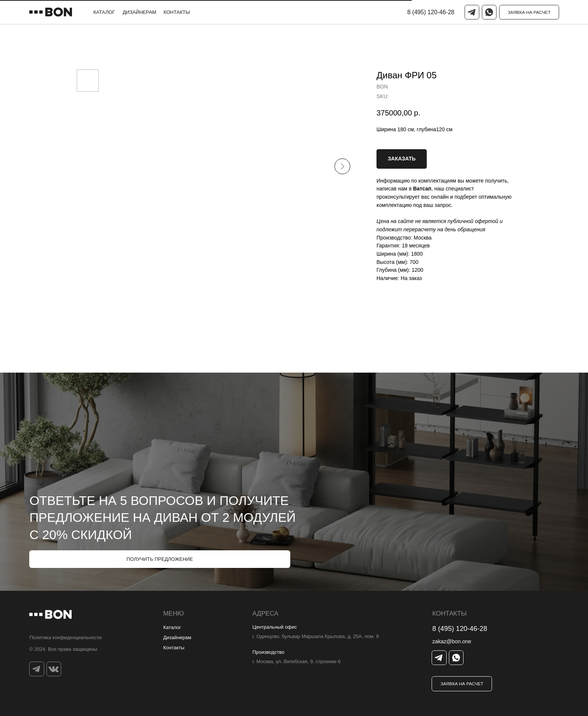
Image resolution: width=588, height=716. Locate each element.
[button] (529, 12)
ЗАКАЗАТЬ (402, 159)
